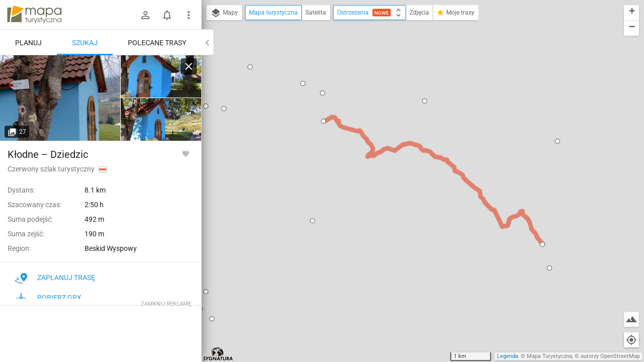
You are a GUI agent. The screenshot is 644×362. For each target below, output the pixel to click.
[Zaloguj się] (145, 15)
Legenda (508, 356)
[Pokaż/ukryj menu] (189, 15)
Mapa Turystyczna (549, 356)
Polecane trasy (157, 43)
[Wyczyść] (189, 66)
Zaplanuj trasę (55, 278)
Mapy (224, 13)
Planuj (28, 43)
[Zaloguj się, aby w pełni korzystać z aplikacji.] (186, 153)
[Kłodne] (60, 98)
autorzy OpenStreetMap (610, 356)
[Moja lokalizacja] (631, 340)
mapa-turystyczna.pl (34, 15)
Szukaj (85, 43)
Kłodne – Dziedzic (48, 154)
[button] (250, 67)
